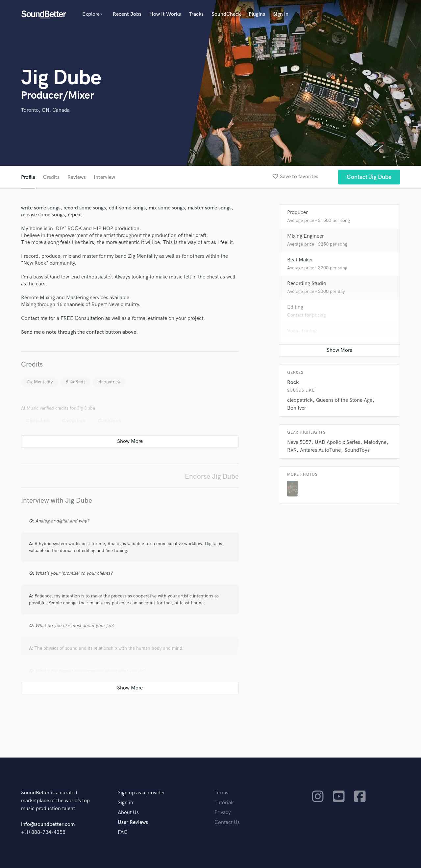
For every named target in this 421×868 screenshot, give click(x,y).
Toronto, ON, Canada (45, 110)
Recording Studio (307, 284)
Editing (295, 307)
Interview (104, 177)
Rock (293, 383)
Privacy (223, 813)
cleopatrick (109, 382)
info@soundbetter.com (48, 824)
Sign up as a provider (141, 793)
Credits (51, 177)
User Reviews (133, 822)
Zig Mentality (40, 382)
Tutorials (224, 803)
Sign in (281, 14)
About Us (128, 813)
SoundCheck (226, 14)
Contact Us (227, 822)
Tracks (196, 14)
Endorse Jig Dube (212, 477)
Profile (28, 177)
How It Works (165, 14)
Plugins (257, 14)
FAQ (123, 832)
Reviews (77, 177)
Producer (297, 213)
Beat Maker (300, 260)
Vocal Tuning (302, 331)
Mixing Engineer (306, 236)
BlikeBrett (75, 382)
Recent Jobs (127, 14)
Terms (221, 793)
